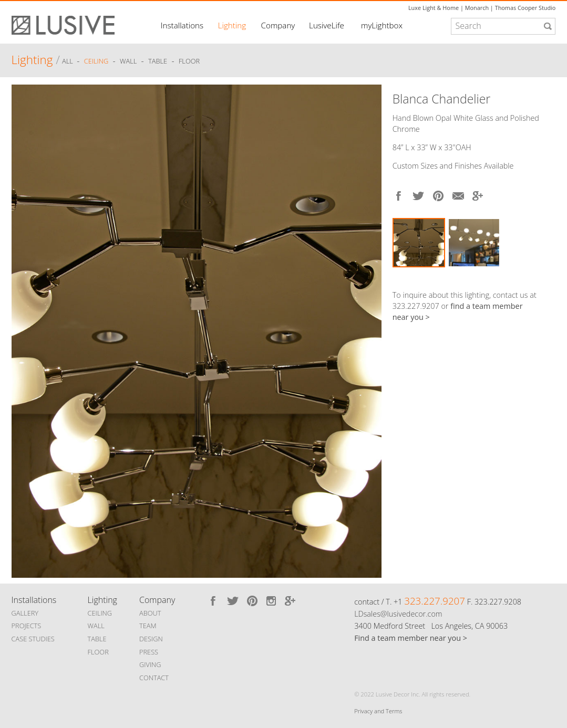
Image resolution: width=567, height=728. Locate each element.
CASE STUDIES (33, 639)
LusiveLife (327, 25)
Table (158, 61)
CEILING (100, 613)
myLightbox (382, 25)
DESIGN (151, 639)
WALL (96, 626)
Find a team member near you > (411, 638)
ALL (68, 61)
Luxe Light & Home (434, 8)
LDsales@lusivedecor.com (398, 614)
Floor (189, 61)
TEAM (148, 626)
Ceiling (96, 61)
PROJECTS (27, 626)
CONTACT (154, 678)
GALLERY (25, 613)
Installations (182, 25)
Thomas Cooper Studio (525, 8)
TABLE (97, 639)
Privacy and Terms (378, 711)
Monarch (477, 8)
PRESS (149, 652)
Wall (128, 61)
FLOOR (98, 652)
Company (278, 25)
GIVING (150, 664)
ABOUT (150, 613)
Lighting (232, 25)
